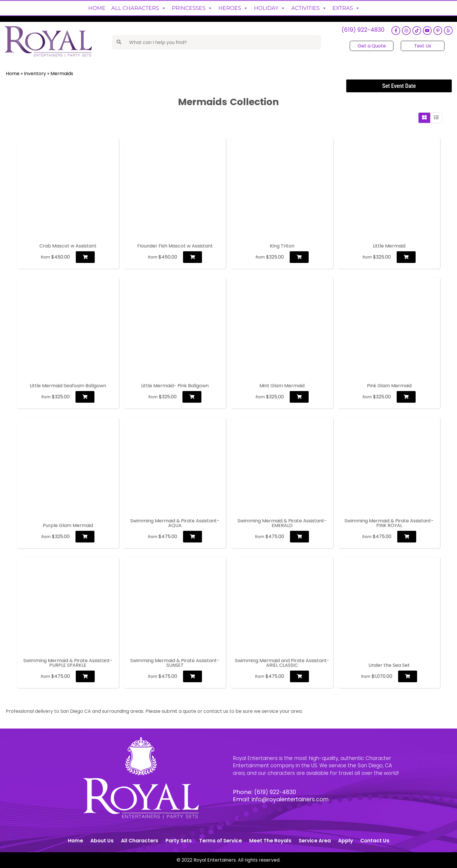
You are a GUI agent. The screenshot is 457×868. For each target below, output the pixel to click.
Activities (309, 8)
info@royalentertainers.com (293, 799)
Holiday (270, 8)
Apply (346, 841)
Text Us (422, 46)
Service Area (315, 841)
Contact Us (375, 841)
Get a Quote (371, 46)
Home (97, 8)
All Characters (139, 8)
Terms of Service (220, 841)
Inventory (35, 74)
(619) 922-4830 (361, 31)
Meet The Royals (270, 841)
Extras (346, 8)
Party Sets (179, 841)
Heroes (233, 8)
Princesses (192, 8)
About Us (102, 841)
